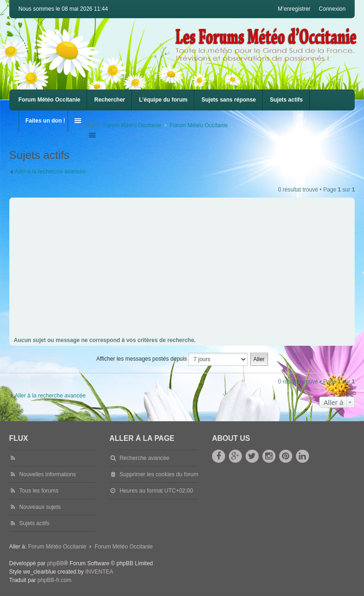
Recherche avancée (144, 458)
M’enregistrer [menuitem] (294, 9)
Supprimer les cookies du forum (159, 474)
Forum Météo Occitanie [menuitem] (50, 100)
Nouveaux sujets (40, 507)
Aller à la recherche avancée (50, 171)
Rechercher (110, 100)
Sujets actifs (286, 100)
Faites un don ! (45, 121)
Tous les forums (39, 491)
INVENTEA (99, 572)
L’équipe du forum (163, 100)
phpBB (55, 563)
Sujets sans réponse (229, 100)
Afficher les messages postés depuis (172, 359)
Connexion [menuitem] (332, 9)
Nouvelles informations (47, 474)
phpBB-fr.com (54, 580)
